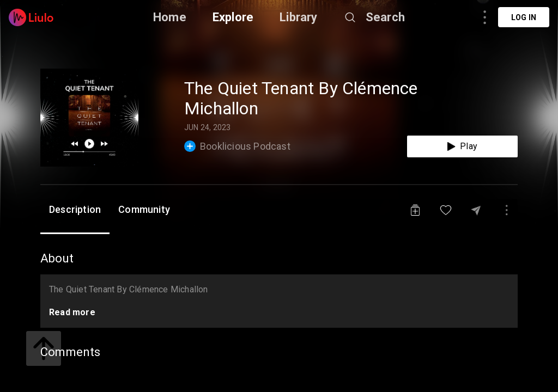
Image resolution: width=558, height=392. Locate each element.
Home (170, 17)
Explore (233, 17)
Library (298, 17)
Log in (524, 17)
